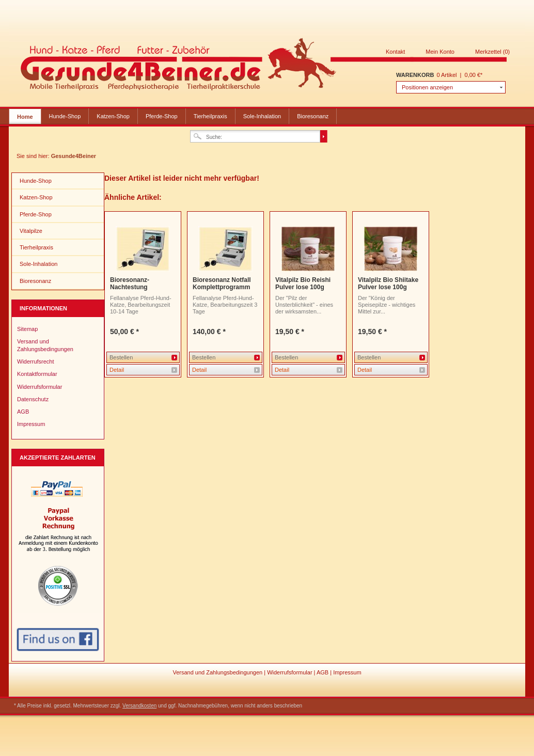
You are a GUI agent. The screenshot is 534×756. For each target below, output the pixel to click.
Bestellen (121, 357)
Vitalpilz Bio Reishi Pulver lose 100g (303, 283)
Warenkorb (415, 75)
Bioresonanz (313, 116)
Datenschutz (33, 399)
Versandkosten (139, 706)
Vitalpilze (31, 231)
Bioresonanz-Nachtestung (130, 283)
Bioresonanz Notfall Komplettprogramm (222, 283)
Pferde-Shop (162, 116)
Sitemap (27, 329)
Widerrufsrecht (36, 361)
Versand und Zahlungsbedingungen (45, 345)
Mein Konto (440, 52)
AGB (23, 412)
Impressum (31, 424)
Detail (117, 370)
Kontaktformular (37, 374)
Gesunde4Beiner (264, 66)
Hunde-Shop (65, 116)
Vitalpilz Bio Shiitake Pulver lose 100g (388, 283)
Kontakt (395, 52)
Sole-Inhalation (262, 116)
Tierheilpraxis (210, 116)
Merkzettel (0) (492, 52)
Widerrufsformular (40, 387)
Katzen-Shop (113, 116)
